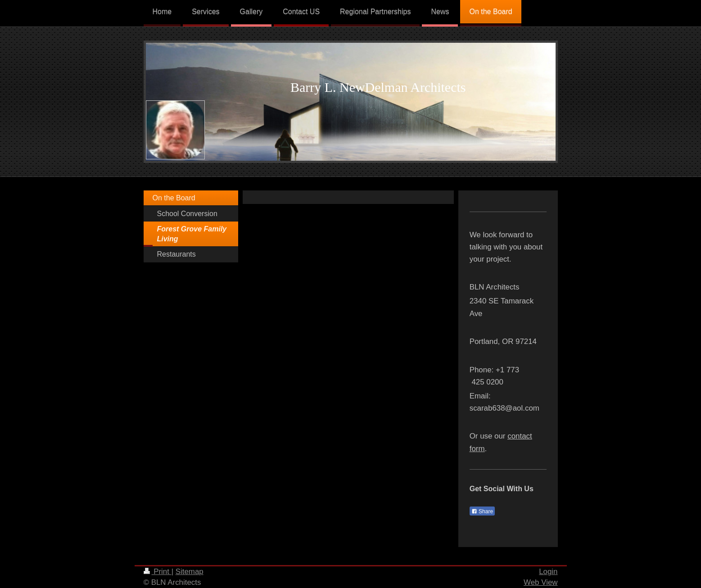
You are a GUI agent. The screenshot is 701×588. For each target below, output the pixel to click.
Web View (540, 582)
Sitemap (190, 572)
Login (548, 572)
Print (158, 572)
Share (482, 511)
